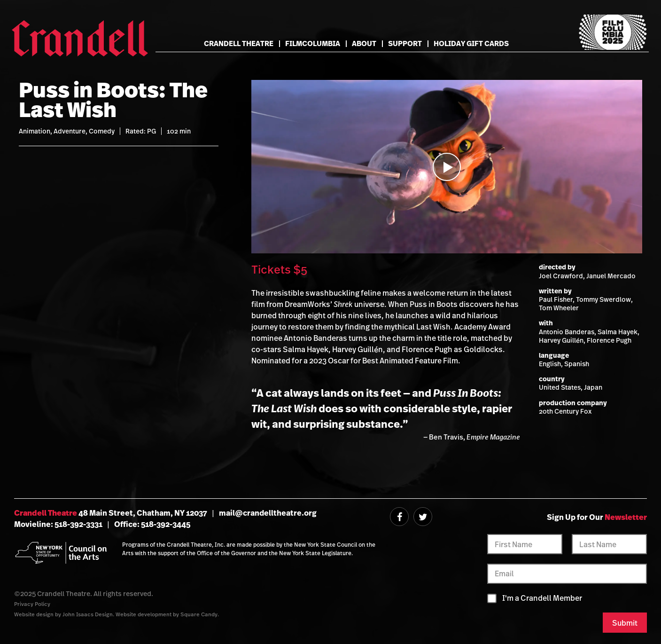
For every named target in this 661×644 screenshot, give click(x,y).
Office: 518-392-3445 (152, 524)
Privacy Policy (32, 604)
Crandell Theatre (239, 43)
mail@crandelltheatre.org (268, 513)
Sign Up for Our (597, 517)
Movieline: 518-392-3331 (58, 524)
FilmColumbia (313, 43)
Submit (625, 623)
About (364, 43)
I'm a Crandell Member (542, 598)
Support (405, 43)
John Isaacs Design (88, 614)
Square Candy (199, 614)
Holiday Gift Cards (471, 43)
